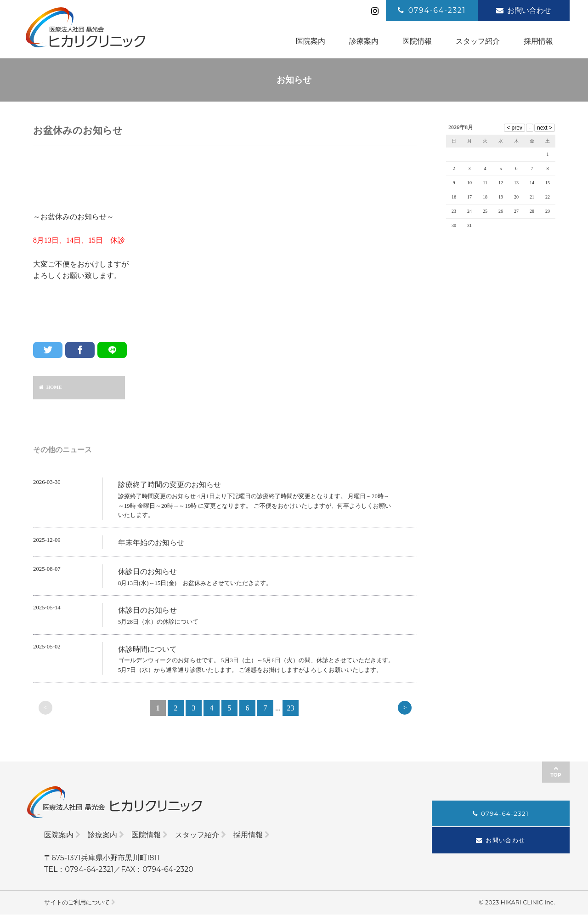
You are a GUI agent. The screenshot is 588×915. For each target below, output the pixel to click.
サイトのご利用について (77, 903)
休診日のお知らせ (147, 574)
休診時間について (147, 651)
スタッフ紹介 (197, 835)
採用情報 (248, 835)
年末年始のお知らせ (151, 544)
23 (291, 710)
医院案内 (59, 835)
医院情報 (146, 835)
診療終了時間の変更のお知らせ (170, 487)
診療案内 (102, 835)
